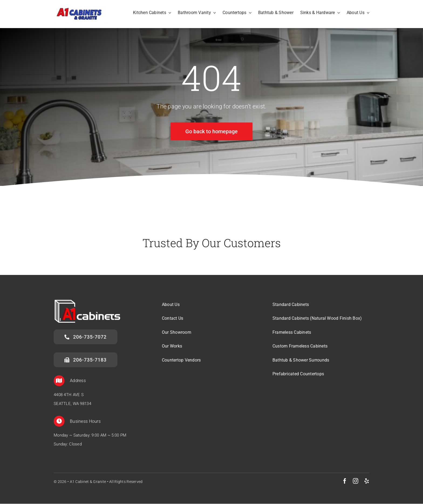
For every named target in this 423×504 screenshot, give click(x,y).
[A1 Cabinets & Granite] (80, 7)
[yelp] (367, 481)
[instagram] (356, 481)
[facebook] (345, 481)
